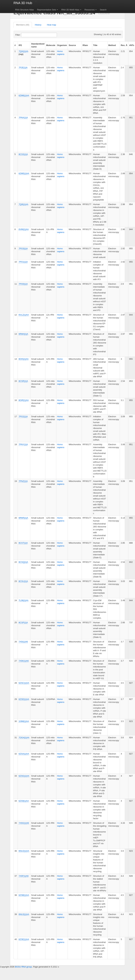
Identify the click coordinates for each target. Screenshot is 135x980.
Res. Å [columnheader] (124, 45)
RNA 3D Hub (23, 3)
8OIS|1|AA (24, 359)
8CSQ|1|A (23, 562)
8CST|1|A (23, 543)
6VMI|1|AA (24, 229)
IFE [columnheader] (20, 45)
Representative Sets (47, 10)
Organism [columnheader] (62, 45)
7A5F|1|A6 (24, 876)
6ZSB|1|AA (24, 895)
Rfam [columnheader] (85, 45)
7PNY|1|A (23, 444)
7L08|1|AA (23, 600)
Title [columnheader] (95, 45)
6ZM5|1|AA (24, 173)
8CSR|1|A (23, 381)
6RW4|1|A (23, 334)
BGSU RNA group (23, 967)
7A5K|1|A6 (24, 661)
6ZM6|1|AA (24, 95)
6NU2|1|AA (24, 851)
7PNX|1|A (23, 118)
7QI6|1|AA (23, 204)
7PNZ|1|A (23, 481)
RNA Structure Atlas (24, 10)
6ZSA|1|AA (24, 754)
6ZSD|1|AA (24, 699)
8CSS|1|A (23, 154)
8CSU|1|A (23, 581)
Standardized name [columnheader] (38, 45)
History (38, 25)
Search (103, 10)
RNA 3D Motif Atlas (70, 10)
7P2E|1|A (23, 68)
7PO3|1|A (23, 248)
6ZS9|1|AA (24, 801)
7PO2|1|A (23, 416)
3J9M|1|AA (24, 721)
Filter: (26, 35)
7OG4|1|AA (24, 738)
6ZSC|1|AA (24, 683)
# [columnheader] (15, 45)
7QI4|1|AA (23, 51)
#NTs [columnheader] (132, 45)
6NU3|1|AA (24, 914)
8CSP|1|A (23, 622)
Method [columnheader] (112, 45)
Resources (90, 10)
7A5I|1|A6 (23, 642)
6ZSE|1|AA (24, 939)
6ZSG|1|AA (24, 776)
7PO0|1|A (23, 284)
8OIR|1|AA (24, 400)
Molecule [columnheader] (51, 45)
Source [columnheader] (72, 45)
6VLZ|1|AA (24, 315)
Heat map (51, 25)
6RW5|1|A (23, 518)
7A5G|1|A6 (24, 823)
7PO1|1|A (23, 262)
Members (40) (23, 25)
